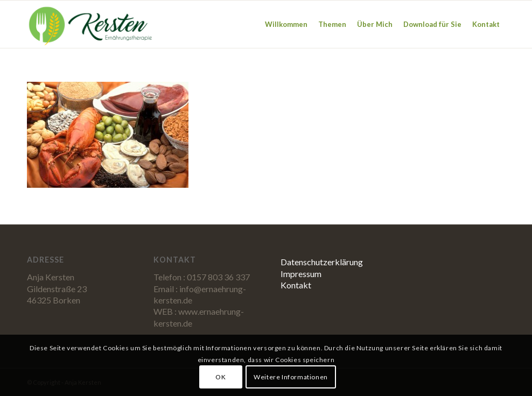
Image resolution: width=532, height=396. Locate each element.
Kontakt (296, 285)
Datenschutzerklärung (322, 262)
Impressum (301, 274)
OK (220, 377)
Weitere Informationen (291, 377)
